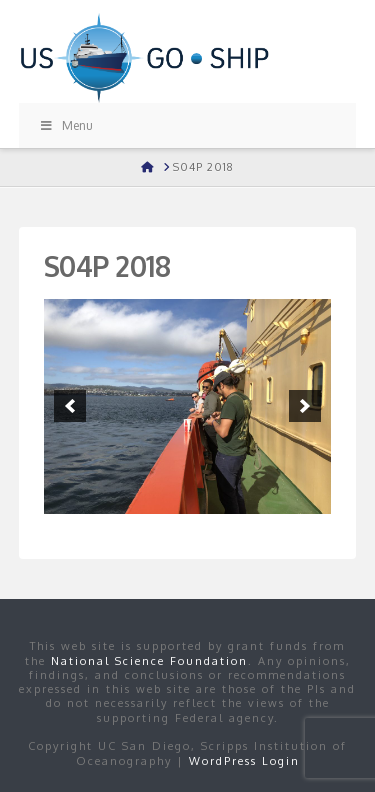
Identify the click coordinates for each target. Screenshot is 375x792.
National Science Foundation (149, 661)
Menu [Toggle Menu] (66, 125)
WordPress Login (244, 761)
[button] (70, 406)
